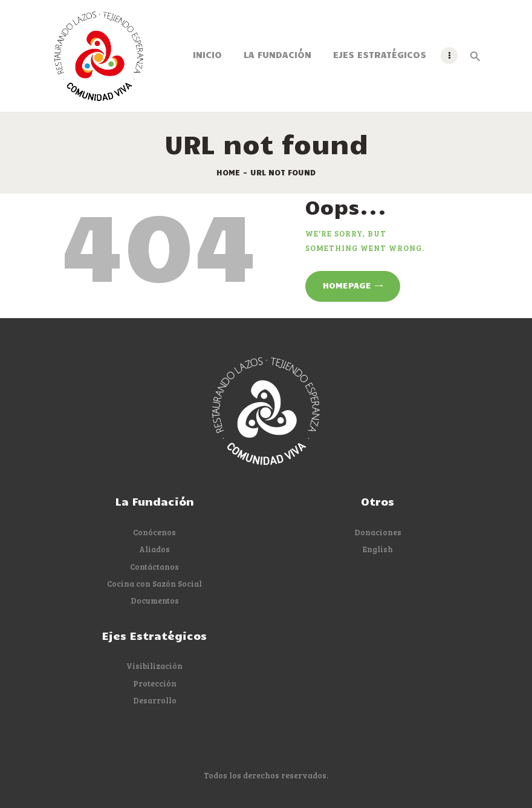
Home (228, 172)
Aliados (154, 549)
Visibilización (154, 666)
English (378, 549)
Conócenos (154, 532)
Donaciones (378, 532)
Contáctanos (154, 567)
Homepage (347, 285)
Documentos (155, 601)
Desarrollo (155, 700)
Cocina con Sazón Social (154, 584)
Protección (155, 683)
